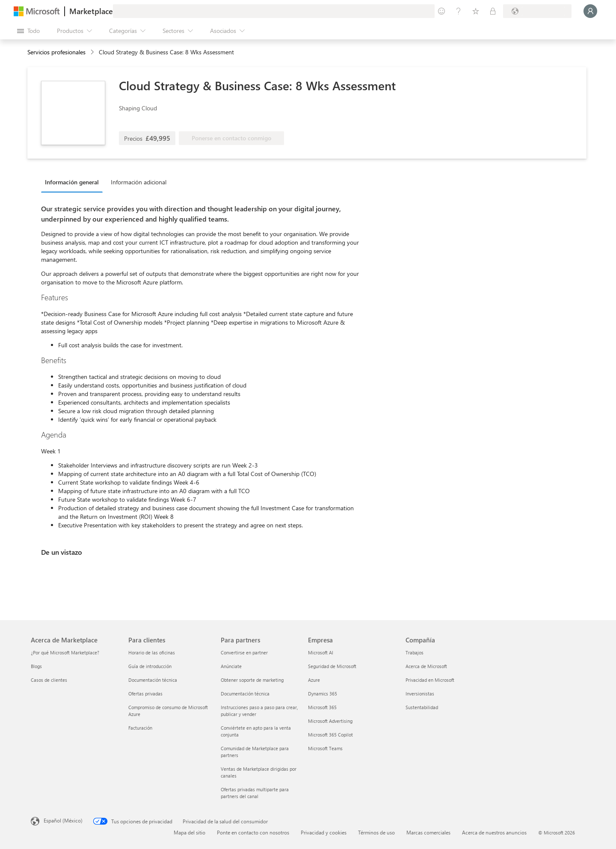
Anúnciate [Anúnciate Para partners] (231, 666)
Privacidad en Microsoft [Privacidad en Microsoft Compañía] (430, 680)
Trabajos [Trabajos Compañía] (415, 652)
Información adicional (139, 182)
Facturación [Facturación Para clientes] (140, 728)
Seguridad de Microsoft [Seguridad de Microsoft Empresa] (332, 666)
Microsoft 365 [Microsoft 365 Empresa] (322, 707)
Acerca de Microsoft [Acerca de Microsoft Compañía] (426, 666)
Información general (72, 182)
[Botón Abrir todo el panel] (28, 31)
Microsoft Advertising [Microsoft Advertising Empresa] (330, 721)
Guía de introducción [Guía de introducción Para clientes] (150, 666)
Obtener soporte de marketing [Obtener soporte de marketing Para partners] (252, 680)
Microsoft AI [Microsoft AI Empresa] (321, 652)
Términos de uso (376, 832)
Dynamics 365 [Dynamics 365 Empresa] (323, 694)
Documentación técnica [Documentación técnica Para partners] (245, 694)
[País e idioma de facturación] (537, 11)
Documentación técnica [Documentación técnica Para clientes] (153, 680)
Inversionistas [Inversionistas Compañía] (420, 694)
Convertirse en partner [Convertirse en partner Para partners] (244, 652)
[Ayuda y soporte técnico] (459, 11)
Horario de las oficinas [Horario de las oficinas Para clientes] (152, 652)
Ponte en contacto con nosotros (253, 832)
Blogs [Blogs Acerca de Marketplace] (36, 666)
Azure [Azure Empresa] (314, 680)
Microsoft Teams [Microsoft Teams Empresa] (325, 748)
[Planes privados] (493, 11)
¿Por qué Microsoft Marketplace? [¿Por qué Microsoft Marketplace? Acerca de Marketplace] (65, 652)
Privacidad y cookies (324, 832)
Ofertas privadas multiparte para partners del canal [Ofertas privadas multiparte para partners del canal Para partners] (255, 793)
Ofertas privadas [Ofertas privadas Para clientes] (145, 694)
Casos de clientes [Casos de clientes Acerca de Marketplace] (49, 680)
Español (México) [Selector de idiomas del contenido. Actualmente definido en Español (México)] (63, 820)
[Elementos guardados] (476, 11)
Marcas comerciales (428, 832)
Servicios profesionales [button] (56, 52)
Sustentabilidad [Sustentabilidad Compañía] (422, 707)
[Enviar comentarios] (441, 11)
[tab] (74, 182)
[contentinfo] (93, 52)
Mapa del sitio (190, 832)
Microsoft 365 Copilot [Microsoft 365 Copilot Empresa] (330, 735)
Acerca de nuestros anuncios (494, 832)
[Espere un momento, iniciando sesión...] (590, 11)
